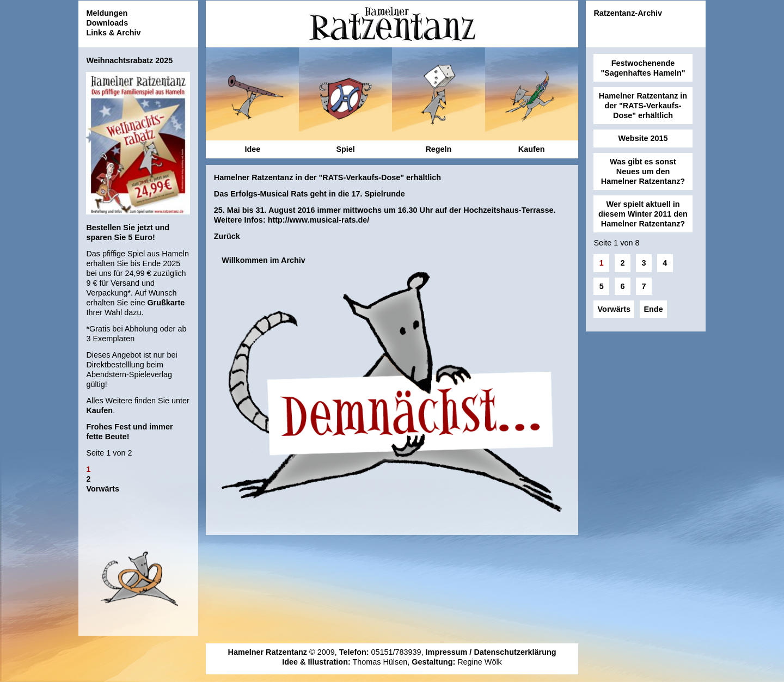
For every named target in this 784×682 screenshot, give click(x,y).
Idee (252, 149)
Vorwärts (103, 489)
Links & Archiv (113, 33)
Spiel (345, 149)
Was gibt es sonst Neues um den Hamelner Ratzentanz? (643, 171)
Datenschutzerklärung (515, 652)
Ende (653, 309)
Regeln (438, 149)
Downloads (107, 23)
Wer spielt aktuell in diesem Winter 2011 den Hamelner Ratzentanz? (643, 214)
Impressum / (450, 652)
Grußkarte (166, 303)
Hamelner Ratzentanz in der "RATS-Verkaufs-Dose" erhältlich (643, 106)
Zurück (227, 236)
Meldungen (107, 13)
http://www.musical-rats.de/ (319, 220)
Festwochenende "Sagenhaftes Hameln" (643, 68)
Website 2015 (643, 138)
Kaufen (99, 410)
